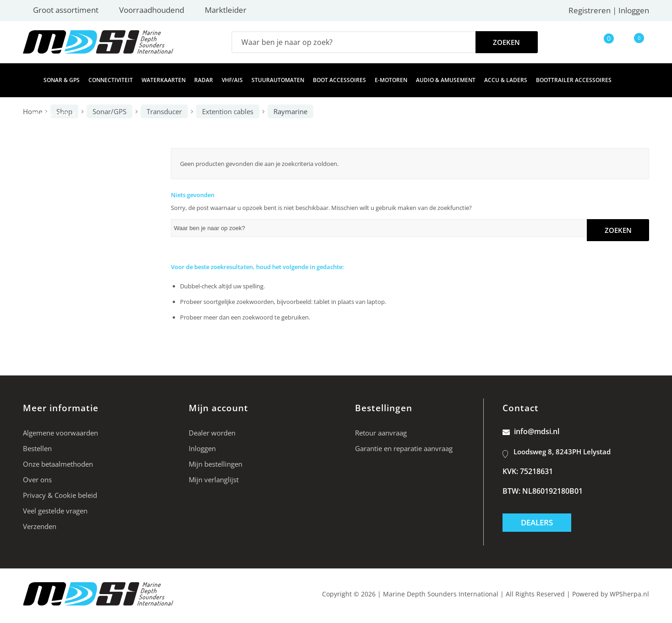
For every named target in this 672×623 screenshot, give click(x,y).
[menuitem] (29, 80)
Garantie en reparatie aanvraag (404, 448)
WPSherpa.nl (629, 594)
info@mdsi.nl (531, 431)
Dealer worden (212, 433)
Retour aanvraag (381, 433)
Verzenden (40, 526)
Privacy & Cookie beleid (60, 495)
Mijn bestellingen (216, 464)
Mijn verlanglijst (214, 480)
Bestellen (37, 448)
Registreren (590, 10)
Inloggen (634, 10)
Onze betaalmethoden (58, 464)
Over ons (37, 480)
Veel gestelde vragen (55, 511)
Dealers (537, 522)
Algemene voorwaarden (60, 433)
